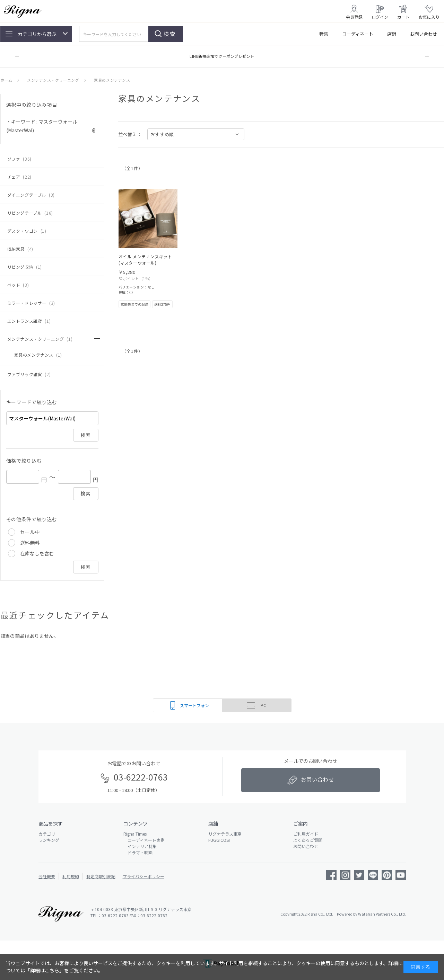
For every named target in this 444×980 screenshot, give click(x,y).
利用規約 (71, 876)
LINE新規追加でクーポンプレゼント (222, 56)
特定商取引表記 (101, 876)
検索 (170, 34)
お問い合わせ (424, 34)
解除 (94, 130)
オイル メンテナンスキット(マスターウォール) (145, 260)
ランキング (49, 840)
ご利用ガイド (306, 834)
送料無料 (30, 543)
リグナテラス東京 (225, 834)
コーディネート (358, 34)
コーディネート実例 (144, 840)
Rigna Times (135, 834)
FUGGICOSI (219, 840)
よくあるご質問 (308, 840)
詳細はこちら (45, 970)
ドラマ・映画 (138, 852)
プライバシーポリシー (143, 876)
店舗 (392, 34)
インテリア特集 (140, 846)
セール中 (30, 532)
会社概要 (47, 876)
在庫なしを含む (37, 553)
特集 (324, 34)
